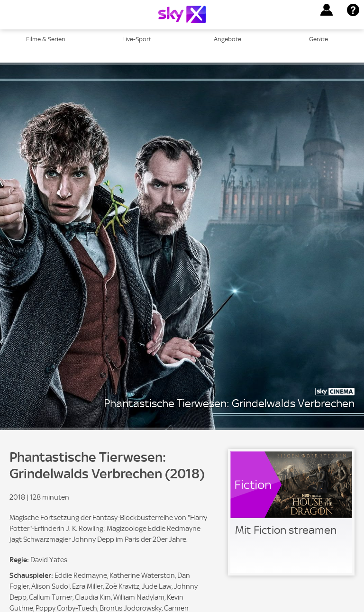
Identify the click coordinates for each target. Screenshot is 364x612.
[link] (291, 512)
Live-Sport (137, 39)
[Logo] (182, 14)
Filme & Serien (46, 39)
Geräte (318, 39)
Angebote (227, 39)
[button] (327, 10)
